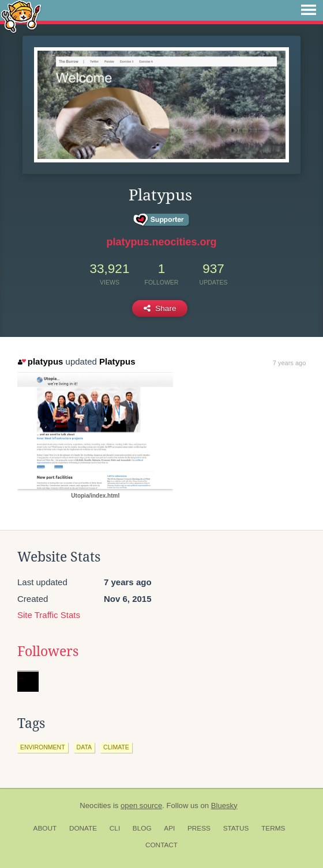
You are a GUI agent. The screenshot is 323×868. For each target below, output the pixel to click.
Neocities (95, 806)
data (84, 747)
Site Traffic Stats (49, 615)
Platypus (117, 361)
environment (43, 747)
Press (199, 828)
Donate (83, 828)
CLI (115, 828)
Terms (273, 828)
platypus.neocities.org (161, 242)
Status (236, 828)
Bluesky (224, 806)
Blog (142, 828)
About (45, 828)
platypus (40, 361)
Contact (161, 845)
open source (141, 806)
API (169, 828)
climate (116, 747)
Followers (48, 651)
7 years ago (289, 363)
